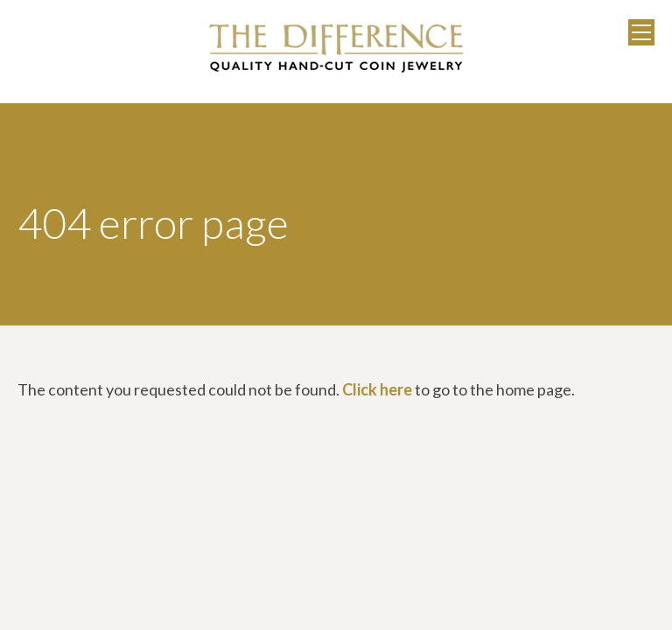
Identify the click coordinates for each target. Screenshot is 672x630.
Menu (641, 32)
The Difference (336, 48)
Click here (377, 389)
